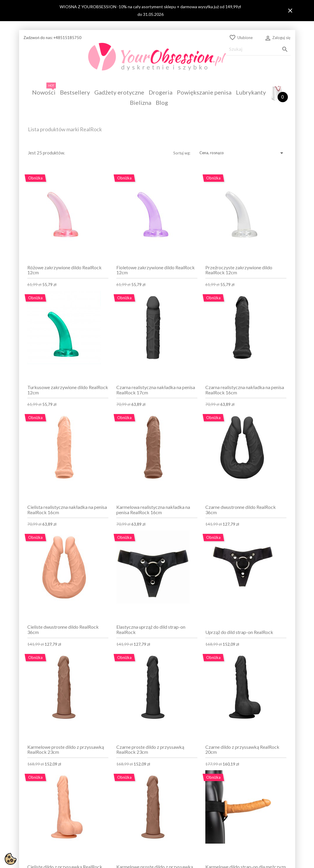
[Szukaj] (258, 49)
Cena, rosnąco (242, 153)
